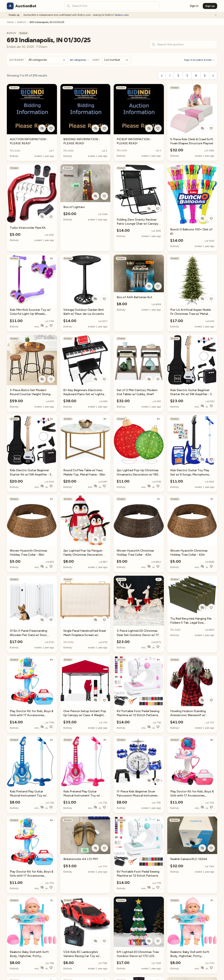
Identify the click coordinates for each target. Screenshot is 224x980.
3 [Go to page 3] (187, 76)
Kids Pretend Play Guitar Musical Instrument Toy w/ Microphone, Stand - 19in (28, 796)
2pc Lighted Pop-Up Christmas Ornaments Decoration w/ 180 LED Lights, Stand (138, 474)
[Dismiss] (216, 15)
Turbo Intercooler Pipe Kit (28, 228)
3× (159, 499)
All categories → (79, 60)
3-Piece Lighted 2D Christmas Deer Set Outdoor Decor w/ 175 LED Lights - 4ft (139, 635)
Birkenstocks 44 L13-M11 (81, 859)
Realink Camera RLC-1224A (189, 859)
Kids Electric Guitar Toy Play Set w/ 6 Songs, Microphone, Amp (190, 474)
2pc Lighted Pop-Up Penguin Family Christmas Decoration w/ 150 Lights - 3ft (85, 555)
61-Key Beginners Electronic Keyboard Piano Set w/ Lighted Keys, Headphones (85, 394)
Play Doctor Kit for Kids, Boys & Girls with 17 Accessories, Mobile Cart (32, 715)
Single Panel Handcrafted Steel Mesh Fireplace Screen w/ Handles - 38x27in (85, 635)
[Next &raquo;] (213, 76)
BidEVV (22, 22)
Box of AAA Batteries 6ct (135, 297)
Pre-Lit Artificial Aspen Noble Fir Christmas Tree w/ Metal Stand (191, 314)
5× (159, 419)
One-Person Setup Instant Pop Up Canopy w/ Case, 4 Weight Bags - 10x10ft (85, 715)
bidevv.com (122, 15)
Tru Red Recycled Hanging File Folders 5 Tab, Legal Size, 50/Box (191, 623)
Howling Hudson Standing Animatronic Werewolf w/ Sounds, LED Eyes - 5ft (188, 715)
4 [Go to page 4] (196, 76)
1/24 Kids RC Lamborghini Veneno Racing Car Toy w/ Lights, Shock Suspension (81, 956)
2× (52, 258)
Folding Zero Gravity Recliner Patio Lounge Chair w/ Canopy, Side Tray (138, 224)
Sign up (210, 6)
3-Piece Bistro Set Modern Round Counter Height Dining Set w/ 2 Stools (30, 394)
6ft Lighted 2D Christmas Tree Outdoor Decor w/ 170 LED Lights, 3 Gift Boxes (138, 956)
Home (10, 22)
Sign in (194, 6)
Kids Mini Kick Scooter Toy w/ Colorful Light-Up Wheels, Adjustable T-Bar (30, 314)
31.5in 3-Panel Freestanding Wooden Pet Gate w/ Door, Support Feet (29, 635)
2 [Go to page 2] (178, 76)
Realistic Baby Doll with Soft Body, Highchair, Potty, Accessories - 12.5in (29, 956)
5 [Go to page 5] (205, 76)
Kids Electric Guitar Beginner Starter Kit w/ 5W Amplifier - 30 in (192, 394)
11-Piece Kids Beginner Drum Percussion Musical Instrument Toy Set (138, 796)
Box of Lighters (74, 207)
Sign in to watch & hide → (199, 60)
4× (52, 660)
